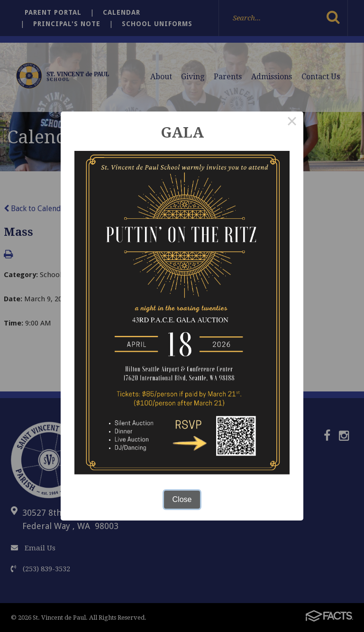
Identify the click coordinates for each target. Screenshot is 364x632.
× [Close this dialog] (292, 123)
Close (182, 499)
